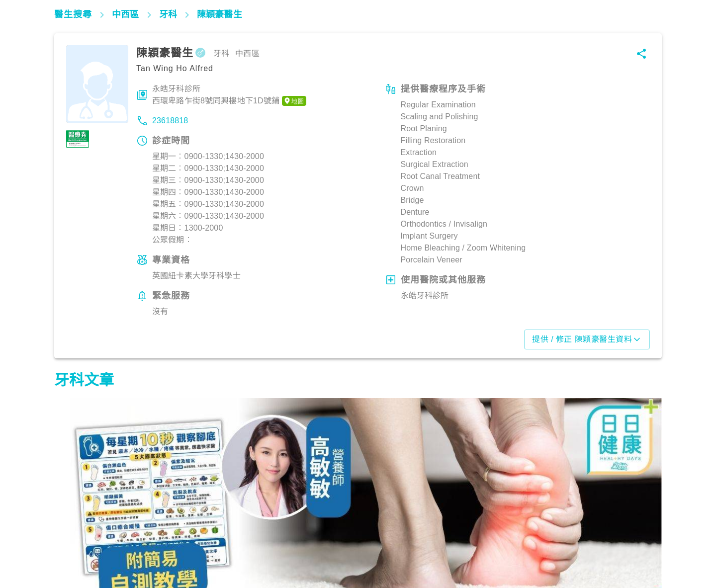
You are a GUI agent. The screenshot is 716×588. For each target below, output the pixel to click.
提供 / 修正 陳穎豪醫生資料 (587, 339)
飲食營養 (74, 544)
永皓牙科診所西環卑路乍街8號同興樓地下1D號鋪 (229, 95)
